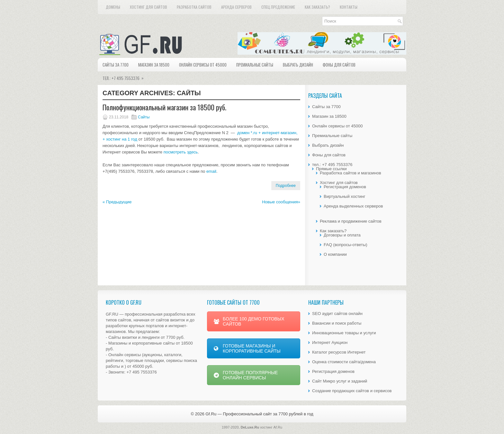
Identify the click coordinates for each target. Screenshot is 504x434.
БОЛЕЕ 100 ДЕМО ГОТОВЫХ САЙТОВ (249, 321)
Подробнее (286, 186)
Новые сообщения (281, 202)
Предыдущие (117, 202)
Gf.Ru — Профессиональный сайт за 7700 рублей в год (259, 414)
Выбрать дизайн (298, 65)
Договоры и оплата (342, 235)
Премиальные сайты (255, 65)
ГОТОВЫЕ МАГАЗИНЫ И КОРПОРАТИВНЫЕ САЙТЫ (247, 348)
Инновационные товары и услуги (344, 333)
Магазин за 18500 (154, 65)
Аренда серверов (236, 7)
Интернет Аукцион (330, 342)
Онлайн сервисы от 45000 (203, 65)
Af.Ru (278, 427)
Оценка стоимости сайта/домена (344, 362)
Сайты (144, 117)
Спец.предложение (278, 7)
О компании (335, 254)
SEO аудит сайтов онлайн (337, 314)
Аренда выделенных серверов (353, 206)
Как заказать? (317, 7)
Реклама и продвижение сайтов (351, 221)
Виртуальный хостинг (345, 196)
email (211, 171)
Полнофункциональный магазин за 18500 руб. (164, 107)
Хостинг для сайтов (148, 7)
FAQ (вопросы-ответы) (346, 245)
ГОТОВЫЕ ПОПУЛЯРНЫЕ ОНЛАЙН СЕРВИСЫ (246, 375)
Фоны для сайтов (339, 65)
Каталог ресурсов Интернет (339, 352)
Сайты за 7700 (116, 65)
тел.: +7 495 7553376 (125, 76)
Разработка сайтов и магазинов (351, 173)
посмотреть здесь (181, 152)
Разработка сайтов (194, 7)
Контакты (349, 7)
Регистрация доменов (345, 187)
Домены (113, 7)
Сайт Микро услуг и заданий (340, 381)
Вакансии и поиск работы (337, 323)
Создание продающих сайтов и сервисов (352, 391)
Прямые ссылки (331, 169)
